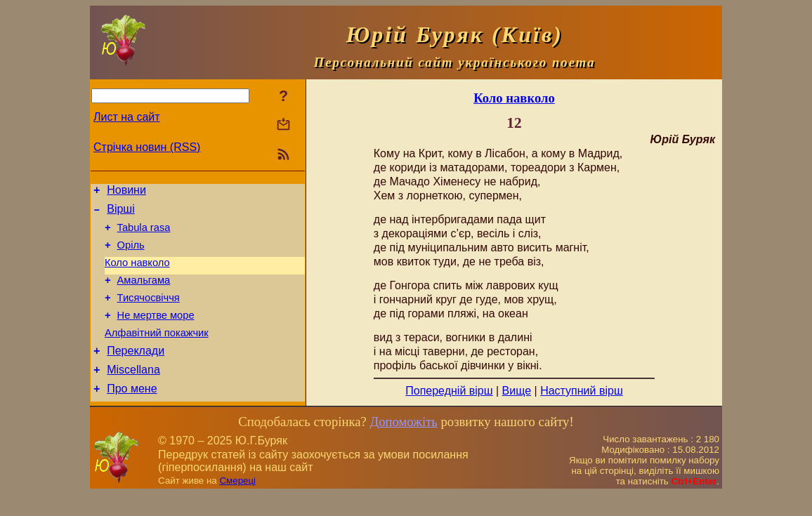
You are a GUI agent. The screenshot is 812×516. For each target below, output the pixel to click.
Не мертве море (156, 332)
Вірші (121, 213)
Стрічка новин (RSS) (147, 147)
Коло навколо (137, 273)
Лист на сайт (127, 117)
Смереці (237, 502)
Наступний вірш (582, 391)
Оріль (131, 253)
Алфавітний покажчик (157, 352)
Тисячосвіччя (149, 312)
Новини (126, 192)
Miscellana (133, 393)
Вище (517, 391)
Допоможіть (403, 443)
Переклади (136, 372)
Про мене (132, 414)
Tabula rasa (144, 234)
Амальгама (144, 293)
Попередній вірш (449, 391)
